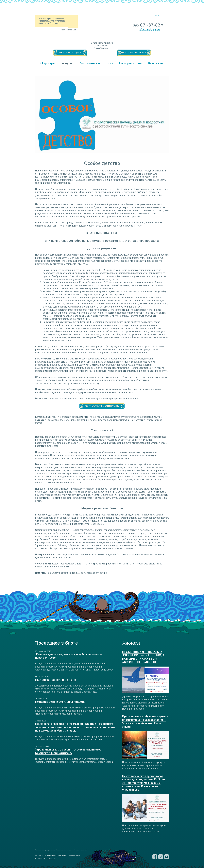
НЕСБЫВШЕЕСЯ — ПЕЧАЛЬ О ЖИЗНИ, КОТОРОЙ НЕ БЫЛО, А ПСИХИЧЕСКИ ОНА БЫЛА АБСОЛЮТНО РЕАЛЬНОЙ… (143, 657)
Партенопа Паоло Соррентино (55, 680)
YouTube (167, 857)
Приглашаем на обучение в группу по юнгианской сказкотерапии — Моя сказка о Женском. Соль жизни (145, 721)
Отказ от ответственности (64, 850)
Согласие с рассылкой (80, 850)
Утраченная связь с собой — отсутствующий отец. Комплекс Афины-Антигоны (69, 751)
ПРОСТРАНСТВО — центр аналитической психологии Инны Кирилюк (102, 26)
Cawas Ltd (51, 858)
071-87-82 (147, 25)
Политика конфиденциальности (45, 850)
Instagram (161, 857)
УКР (157, 16)
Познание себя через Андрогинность (60, 702)
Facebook (155, 857)
